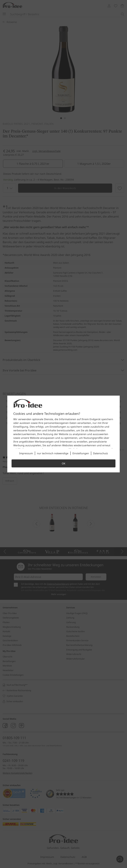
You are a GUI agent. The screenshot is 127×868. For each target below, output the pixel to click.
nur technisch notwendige (53, 453)
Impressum (26, 453)
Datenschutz (101, 453)
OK (64, 463)
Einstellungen (81, 453)
